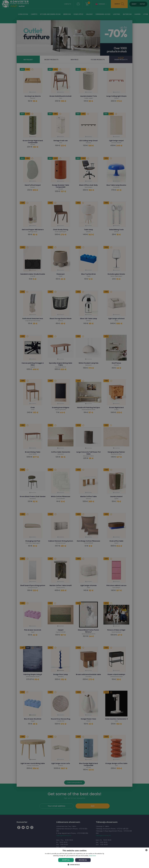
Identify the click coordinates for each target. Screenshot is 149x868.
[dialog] (74, 434)
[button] (74, 865)
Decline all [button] (83, 860)
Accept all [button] (66, 860)
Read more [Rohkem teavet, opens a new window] (93, 856)
